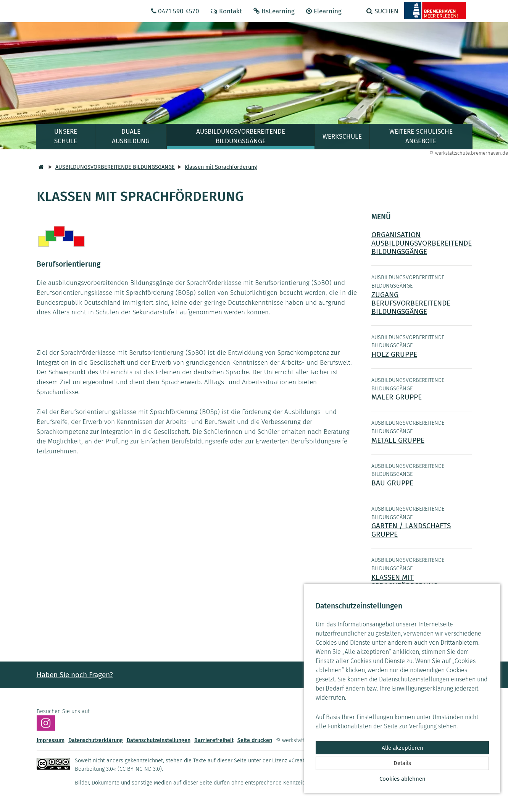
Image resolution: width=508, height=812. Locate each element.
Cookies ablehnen (402, 779)
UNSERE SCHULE (66, 137)
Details (402, 763)
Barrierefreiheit (214, 740)
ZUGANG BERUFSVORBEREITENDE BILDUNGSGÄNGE (411, 303)
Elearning (324, 11)
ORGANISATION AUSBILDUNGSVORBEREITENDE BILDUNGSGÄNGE (422, 243)
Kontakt (226, 11)
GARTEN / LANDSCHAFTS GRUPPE (411, 530)
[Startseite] (40, 167)
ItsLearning (274, 11)
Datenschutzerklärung (96, 740)
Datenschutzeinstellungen (159, 740)
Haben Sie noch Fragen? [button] (75, 675)
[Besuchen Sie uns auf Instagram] (46, 723)
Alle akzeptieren (402, 748)
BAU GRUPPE (392, 483)
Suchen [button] (382, 11)
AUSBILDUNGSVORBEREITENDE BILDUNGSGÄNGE (241, 137)
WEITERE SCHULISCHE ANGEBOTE (421, 137)
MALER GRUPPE (397, 397)
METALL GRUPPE (398, 440)
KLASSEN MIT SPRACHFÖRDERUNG (405, 582)
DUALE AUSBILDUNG (131, 137)
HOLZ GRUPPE (394, 354)
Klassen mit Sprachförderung (221, 167)
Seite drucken (255, 740)
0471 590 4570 (175, 11)
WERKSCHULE (342, 137)
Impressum (51, 740)
